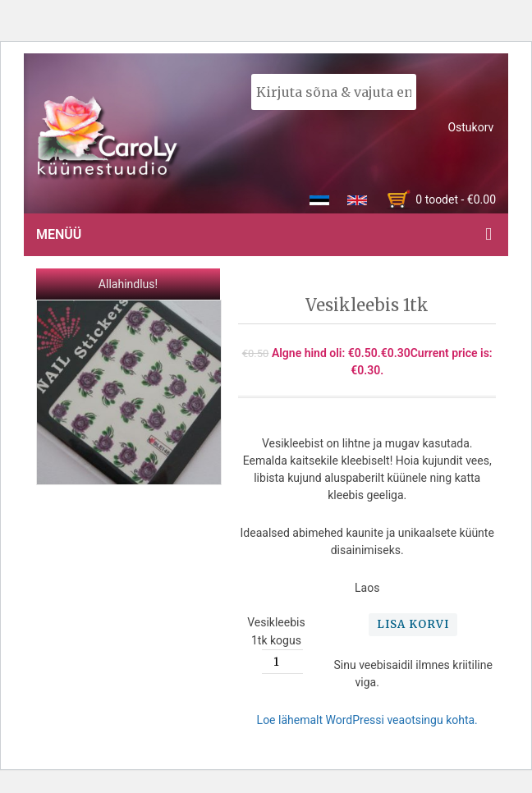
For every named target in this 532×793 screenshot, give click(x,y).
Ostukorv (470, 127)
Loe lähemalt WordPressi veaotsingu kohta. (367, 720)
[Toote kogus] (282, 662)
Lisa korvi (413, 624)
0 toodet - (456, 199)
